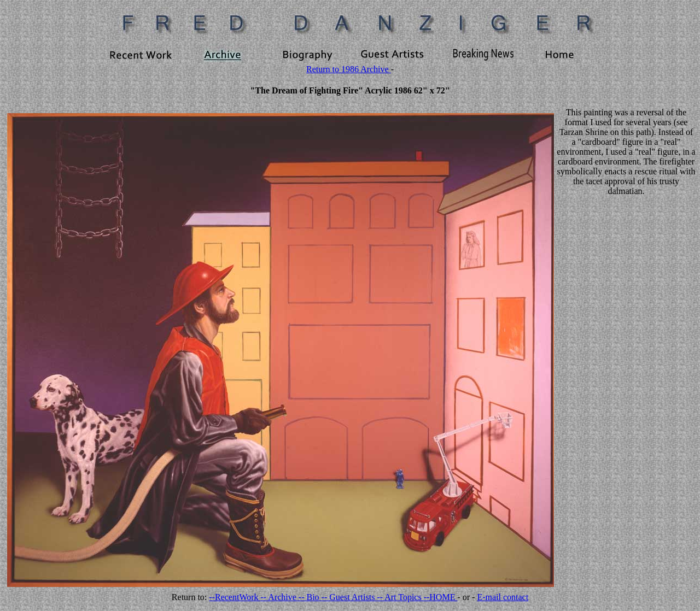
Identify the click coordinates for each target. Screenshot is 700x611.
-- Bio (310, 597)
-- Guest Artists (349, 597)
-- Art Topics (400, 597)
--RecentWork (235, 597)
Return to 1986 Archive (349, 69)
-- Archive (280, 597)
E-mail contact (503, 597)
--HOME (441, 597)
